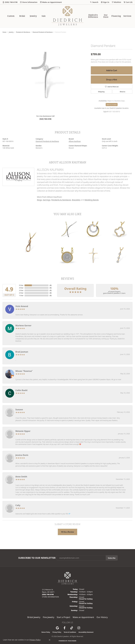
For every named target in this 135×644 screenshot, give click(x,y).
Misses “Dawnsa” (24, 371)
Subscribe (112, 558)
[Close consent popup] (50, 640)
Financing (116, 16)
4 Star (21, 288)
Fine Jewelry (48, 617)
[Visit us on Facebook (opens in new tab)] (64, 628)
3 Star (21, 290)
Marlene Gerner (23, 326)
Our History (102, 617)
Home (4, 32)
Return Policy (46, 632)
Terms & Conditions (70, 632)
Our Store (106, 16)
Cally (18, 505)
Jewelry (33, 16)
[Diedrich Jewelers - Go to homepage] (67, 578)
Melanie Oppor (23, 431)
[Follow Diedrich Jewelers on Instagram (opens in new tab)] (79, 628)
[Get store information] (50, 597)
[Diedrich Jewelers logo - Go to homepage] (67, 16)
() (50, 285)
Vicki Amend (22, 306)
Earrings (47, 200)
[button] (94, 2)
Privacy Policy (57, 632)
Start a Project (63, 617)
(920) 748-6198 (45, 119)
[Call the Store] (48, 594)
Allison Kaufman (75, 141)
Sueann (19, 410)
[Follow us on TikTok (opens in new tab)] (72, 628)
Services (127, 16)
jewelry (11, 32)
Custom (11, 16)
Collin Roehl (21, 390)
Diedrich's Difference (93, 16)
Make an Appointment (83, 617)
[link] (10, 2)
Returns (123, 92)
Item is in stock (112, 104)
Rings (39, 200)
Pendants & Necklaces (23, 32)
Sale (44, 16)
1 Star (21, 295)
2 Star (21, 293)
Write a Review (68, 532)
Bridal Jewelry (34, 617)
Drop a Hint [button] (112, 79)
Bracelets (76, 200)
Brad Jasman (22, 352)
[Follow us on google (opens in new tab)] (57, 628)
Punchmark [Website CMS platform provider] (72, 641)
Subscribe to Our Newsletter (37, 558)
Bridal (22, 16)
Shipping (101, 92)
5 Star (21, 285)
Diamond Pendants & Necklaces (43, 32)
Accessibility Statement (86, 632)
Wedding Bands (92, 200)
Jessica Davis (22, 455)
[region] (45, 75)
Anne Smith (21, 477)
